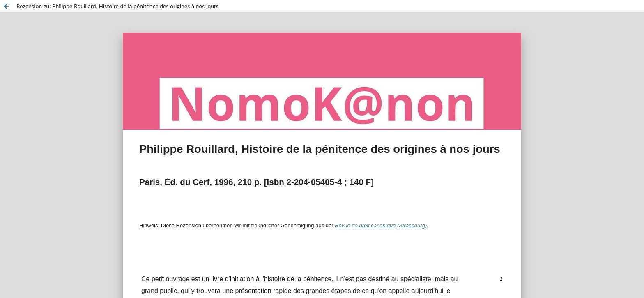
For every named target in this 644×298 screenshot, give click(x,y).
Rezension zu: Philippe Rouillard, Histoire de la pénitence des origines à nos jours (117, 6)
